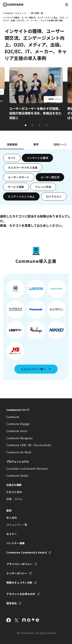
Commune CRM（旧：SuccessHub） (30, 445)
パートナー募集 (16, 543)
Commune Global (17, 476)
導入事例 (12, 518)
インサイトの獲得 (37, 158)
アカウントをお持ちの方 (21, 594)
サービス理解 (16, 187)
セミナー (12, 534)
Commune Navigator (20, 438)
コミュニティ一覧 (17, 525)
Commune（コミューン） (15, 13)
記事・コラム (14, 499)
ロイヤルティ (54, 196)
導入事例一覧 (37, 13)
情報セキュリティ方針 (19, 583)
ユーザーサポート (19, 177)
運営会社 (12, 603)
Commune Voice (17, 431)
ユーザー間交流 (50, 177)
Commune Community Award (26, 552)
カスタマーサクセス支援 (23, 168)
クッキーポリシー (17, 573)
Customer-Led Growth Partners (27, 469)
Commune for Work (19, 452)
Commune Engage (18, 424)
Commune (13, 417)
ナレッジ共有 (43, 187)
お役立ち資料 (14, 492)
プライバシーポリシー (19, 564)
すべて (12, 158)
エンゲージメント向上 (21, 196)
